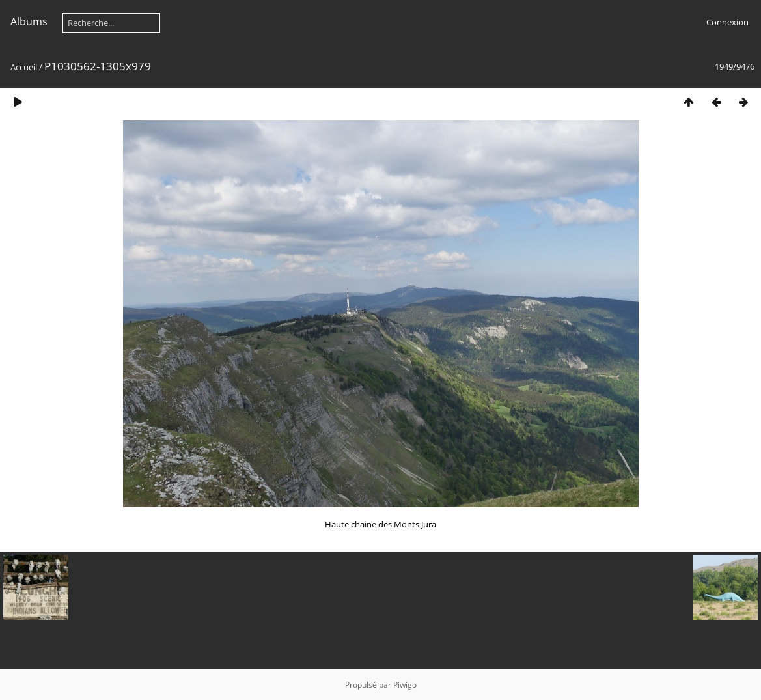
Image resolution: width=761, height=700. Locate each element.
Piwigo (405, 685)
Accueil (24, 67)
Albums (29, 21)
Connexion (727, 22)
